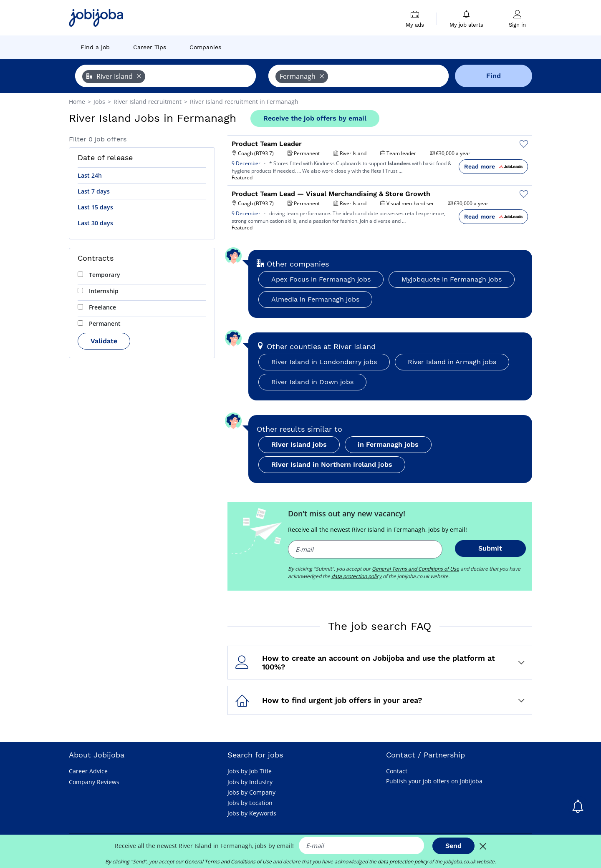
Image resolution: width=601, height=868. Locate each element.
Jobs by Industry (250, 782)
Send (453, 846)
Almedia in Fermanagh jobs (315, 299)
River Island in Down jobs (312, 382)
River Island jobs (299, 444)
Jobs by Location (250, 803)
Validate (104, 341)
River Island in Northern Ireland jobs (332, 464)
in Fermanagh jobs (388, 444)
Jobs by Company (251, 792)
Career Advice (88, 771)
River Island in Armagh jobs (452, 362)
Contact (397, 771)
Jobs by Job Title (250, 771)
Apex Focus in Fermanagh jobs (321, 279)
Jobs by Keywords (252, 813)
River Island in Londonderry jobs (324, 362)
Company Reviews (94, 782)
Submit (490, 548)
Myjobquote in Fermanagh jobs (452, 279)
